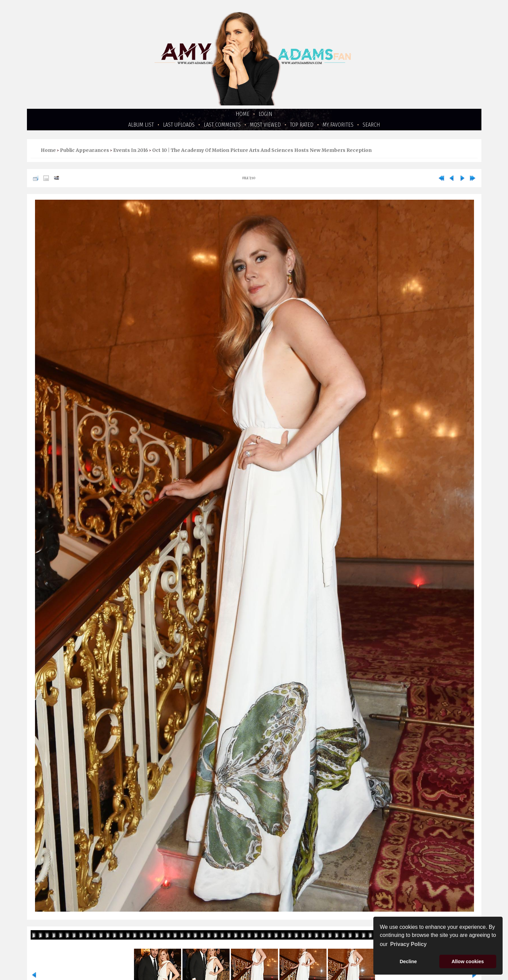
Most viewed (265, 125)
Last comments (222, 125)
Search (371, 125)
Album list (141, 125)
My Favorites (338, 125)
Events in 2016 (131, 150)
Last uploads (179, 125)
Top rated (302, 125)
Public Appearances (84, 150)
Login (265, 114)
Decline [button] (408, 961)
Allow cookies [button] (468, 961)
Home (243, 114)
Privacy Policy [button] (409, 944)
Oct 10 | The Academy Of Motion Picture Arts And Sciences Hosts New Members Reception (262, 150)
